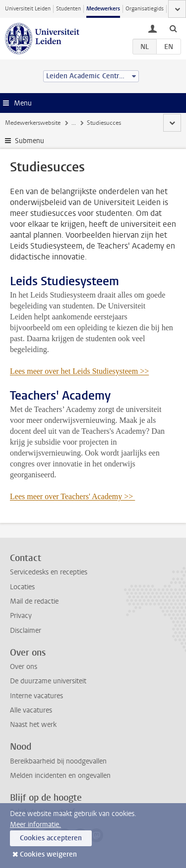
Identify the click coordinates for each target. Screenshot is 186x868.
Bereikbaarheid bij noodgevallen (58, 761)
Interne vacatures (36, 696)
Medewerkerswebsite (33, 123)
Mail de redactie (34, 601)
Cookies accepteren (51, 838)
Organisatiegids (145, 9)
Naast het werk (33, 725)
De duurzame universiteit (48, 681)
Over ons (24, 667)
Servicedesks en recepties (49, 572)
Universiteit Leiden (28, 9)
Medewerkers (103, 9)
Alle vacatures (31, 710)
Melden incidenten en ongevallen (60, 776)
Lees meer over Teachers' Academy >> (72, 496)
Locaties (22, 587)
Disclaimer (26, 631)
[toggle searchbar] (173, 28)
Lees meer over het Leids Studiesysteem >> (79, 371)
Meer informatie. (35, 825)
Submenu (30, 141)
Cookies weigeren (48, 854)
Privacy (21, 616)
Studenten (68, 9)
